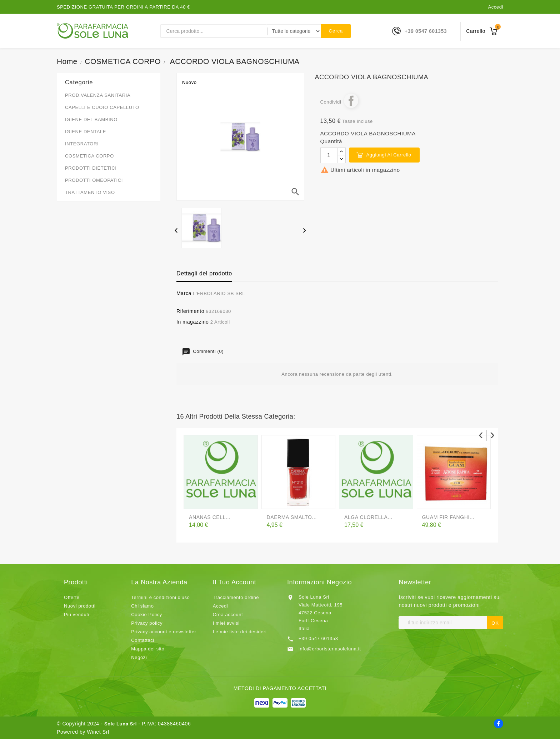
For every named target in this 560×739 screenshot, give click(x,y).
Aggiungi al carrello (389, 155)
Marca (184, 293)
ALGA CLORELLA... (368, 517)
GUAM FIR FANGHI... (448, 517)
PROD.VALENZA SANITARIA (98, 95)
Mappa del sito (148, 649)
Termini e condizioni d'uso (160, 597)
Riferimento (190, 311)
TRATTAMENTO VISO (90, 192)
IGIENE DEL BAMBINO (91, 119)
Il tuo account (234, 582)
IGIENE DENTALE (86, 132)
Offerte (72, 597)
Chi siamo (142, 606)
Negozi (139, 657)
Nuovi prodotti (80, 606)
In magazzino (192, 322)
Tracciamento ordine (236, 597)
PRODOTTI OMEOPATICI (94, 180)
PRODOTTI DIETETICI (91, 168)
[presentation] (176, 231)
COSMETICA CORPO (89, 156)
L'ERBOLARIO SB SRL (219, 293)
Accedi (496, 7)
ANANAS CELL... (210, 517)
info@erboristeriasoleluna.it (330, 649)
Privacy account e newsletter (164, 632)
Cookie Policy (147, 615)
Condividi (351, 101)
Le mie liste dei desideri (240, 632)
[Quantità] (329, 155)
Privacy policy (147, 623)
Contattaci (143, 640)
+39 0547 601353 (426, 31)
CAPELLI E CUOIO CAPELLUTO (102, 107)
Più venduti (77, 615)
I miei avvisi (226, 623)
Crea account (228, 615)
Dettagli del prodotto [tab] (204, 273)
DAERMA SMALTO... (292, 517)
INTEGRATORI (82, 144)
